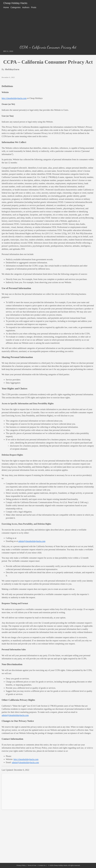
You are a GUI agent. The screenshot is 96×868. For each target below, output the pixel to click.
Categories (16, 7)
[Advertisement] (48, 28)
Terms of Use (32, 865)
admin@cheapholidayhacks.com (32, 541)
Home (6, 7)
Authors (26, 7)
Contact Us (42, 865)
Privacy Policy (21, 865)
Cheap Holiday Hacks (15, 3)
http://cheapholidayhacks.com (14, 98)
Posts (34, 7)
